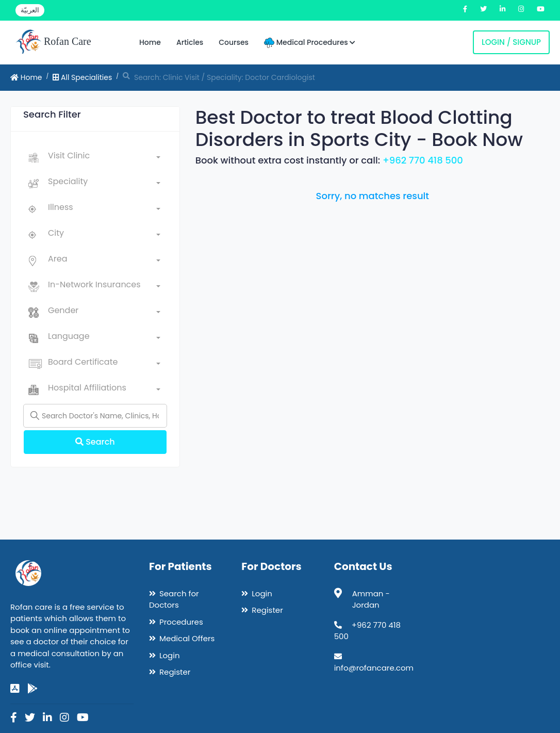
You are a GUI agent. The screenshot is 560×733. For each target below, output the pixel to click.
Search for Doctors (174, 599)
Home (150, 42)
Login (170, 655)
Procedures (181, 622)
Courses (234, 42)
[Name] (95, 416)
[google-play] (32, 689)
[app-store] (15, 689)
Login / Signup (511, 42)
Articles (190, 42)
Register (175, 672)
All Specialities (82, 77)
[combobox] (104, 158)
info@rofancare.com (374, 668)
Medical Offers (187, 638)
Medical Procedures (310, 43)
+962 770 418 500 (423, 160)
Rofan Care (53, 42)
